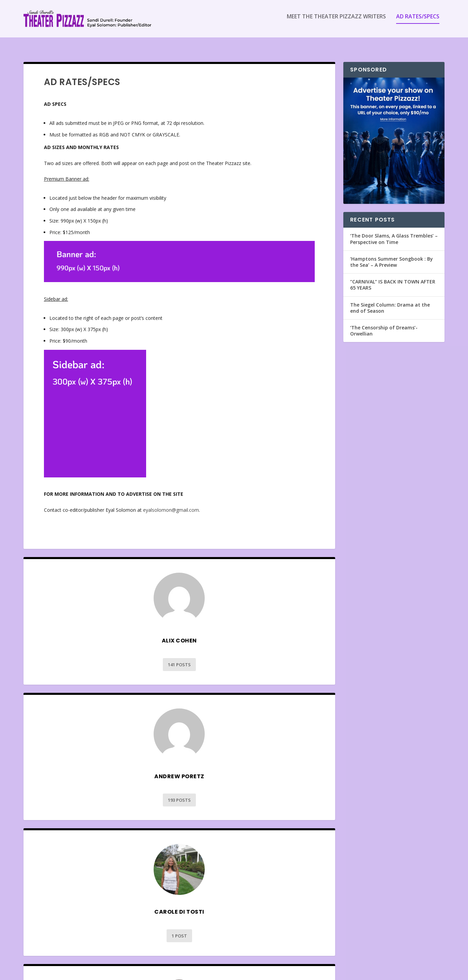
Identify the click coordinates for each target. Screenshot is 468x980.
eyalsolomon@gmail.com (171, 504)
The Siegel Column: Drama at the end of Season (390, 302)
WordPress (134, 972)
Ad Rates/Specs (418, 22)
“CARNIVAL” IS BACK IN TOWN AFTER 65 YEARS (393, 279)
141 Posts (99, 659)
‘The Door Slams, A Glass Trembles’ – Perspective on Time (394, 233)
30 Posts (99, 930)
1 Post (99, 794)
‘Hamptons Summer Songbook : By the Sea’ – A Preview (392, 256)
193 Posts (259, 659)
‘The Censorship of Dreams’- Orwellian (384, 324)
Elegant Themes (71, 972)
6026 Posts (259, 794)
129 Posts (259, 930)
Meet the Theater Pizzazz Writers (336, 22)
